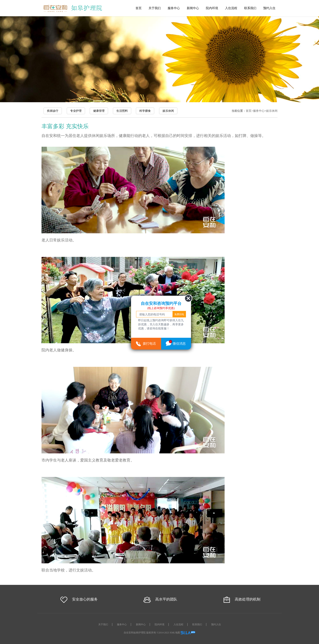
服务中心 (174, 8)
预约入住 (269, 8)
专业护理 (76, 111)
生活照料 (122, 111)
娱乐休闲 (168, 111)
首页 (139, 8)
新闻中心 (193, 8)
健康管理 (99, 111)
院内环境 (212, 8)
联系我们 (250, 8)
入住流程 (231, 8)
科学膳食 (145, 111)
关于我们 (155, 8)
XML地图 (175, 633)
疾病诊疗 (53, 111)
